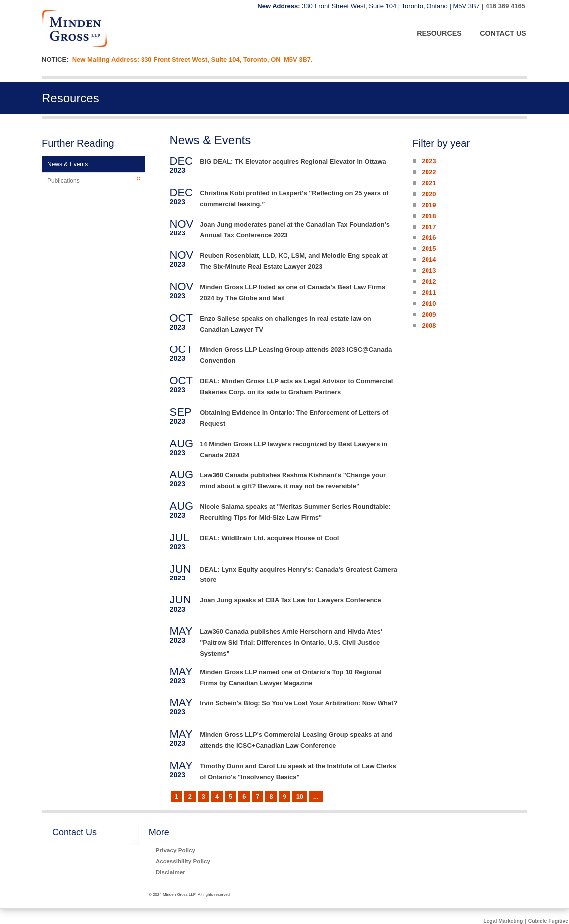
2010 (429, 303)
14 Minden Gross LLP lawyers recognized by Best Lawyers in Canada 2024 (293, 449)
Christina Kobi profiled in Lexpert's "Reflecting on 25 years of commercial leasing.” (294, 198)
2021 (429, 183)
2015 (429, 249)
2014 (429, 260)
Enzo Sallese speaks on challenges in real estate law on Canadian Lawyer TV (285, 324)
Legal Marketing (503, 921)
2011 (429, 292)
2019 (429, 205)
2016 (429, 238)
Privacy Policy (176, 850)
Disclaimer (171, 872)
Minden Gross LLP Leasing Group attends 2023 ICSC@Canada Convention (296, 355)
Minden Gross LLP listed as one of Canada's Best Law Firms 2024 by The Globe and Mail (292, 292)
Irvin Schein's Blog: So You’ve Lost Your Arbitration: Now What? (298, 703)
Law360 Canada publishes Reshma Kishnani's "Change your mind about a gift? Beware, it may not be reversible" (293, 481)
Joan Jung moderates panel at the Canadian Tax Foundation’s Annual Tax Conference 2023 (295, 230)
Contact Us (74, 832)
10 (300, 796)
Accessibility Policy (183, 861)
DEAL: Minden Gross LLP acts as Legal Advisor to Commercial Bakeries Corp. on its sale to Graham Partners (296, 387)
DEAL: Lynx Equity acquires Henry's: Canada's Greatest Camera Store (298, 575)
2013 (429, 271)
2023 (429, 161)
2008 (429, 325)
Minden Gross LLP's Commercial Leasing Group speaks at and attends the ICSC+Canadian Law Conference (296, 740)
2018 (429, 216)
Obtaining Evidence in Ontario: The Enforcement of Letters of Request (294, 418)
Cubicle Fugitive (548, 921)
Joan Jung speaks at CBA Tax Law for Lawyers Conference (290, 600)
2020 (429, 194)
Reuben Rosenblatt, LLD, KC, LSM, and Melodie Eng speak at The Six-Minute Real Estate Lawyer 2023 (293, 261)
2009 (429, 314)
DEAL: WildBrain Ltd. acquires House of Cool (269, 538)
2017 (429, 227)
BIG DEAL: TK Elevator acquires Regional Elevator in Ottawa (293, 162)
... (316, 796)
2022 (429, 172)
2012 (429, 282)
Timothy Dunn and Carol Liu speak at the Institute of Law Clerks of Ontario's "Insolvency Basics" (298, 771)
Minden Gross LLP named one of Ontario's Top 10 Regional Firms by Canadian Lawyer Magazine (291, 677)
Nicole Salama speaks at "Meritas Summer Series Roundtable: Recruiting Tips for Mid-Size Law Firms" (295, 512)
